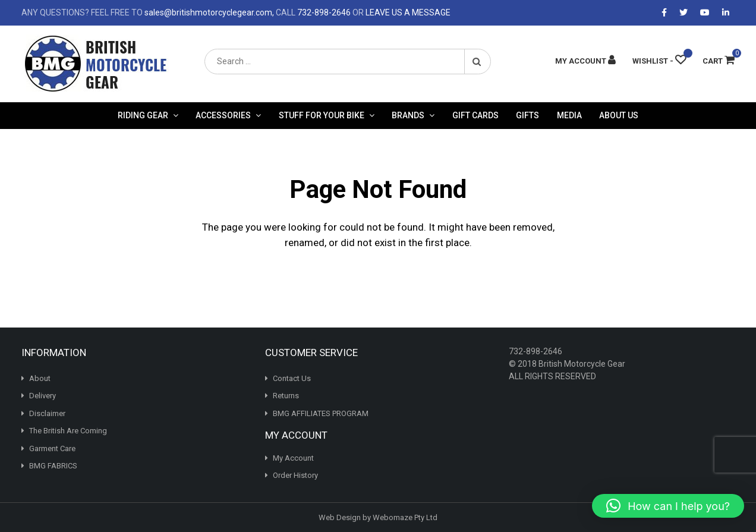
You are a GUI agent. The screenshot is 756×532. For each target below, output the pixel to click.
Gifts (527, 115)
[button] (668, 506)
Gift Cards (475, 115)
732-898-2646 (324, 12)
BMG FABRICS (53, 466)
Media (569, 115)
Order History (295, 475)
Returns (286, 396)
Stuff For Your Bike (322, 115)
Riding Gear (143, 115)
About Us (619, 115)
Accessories (223, 115)
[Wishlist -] (659, 61)
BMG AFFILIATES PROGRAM (321, 413)
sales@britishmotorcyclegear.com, (209, 12)
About (40, 378)
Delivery (42, 396)
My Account (293, 458)
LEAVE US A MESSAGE (408, 12)
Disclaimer (47, 413)
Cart (719, 61)
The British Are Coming (68, 431)
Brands (408, 115)
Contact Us (292, 378)
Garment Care (52, 448)
